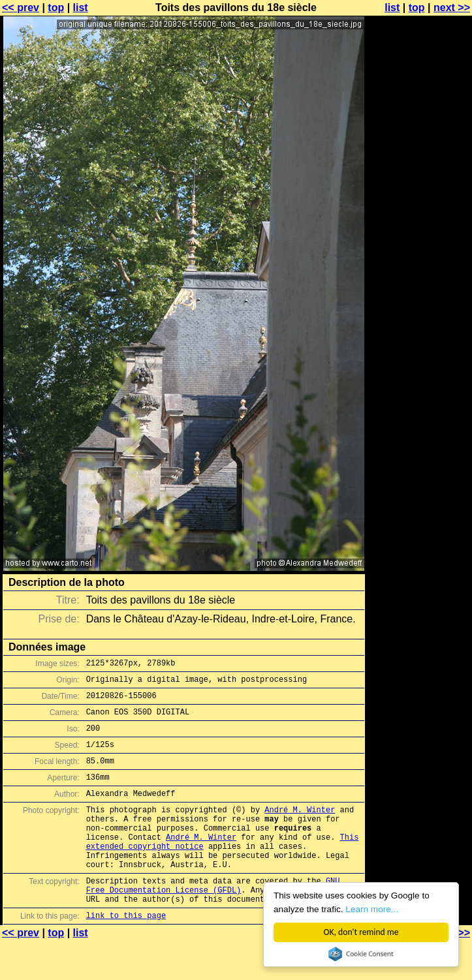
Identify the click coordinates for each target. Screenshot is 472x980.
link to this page (126, 954)
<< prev (21, 8)
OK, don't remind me (361, 932)
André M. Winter (300, 829)
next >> (452, 8)
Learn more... (372, 909)
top (56, 8)
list (81, 8)
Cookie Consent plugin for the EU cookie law (361, 954)
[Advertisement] (419, 323)
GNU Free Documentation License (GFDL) (213, 919)
